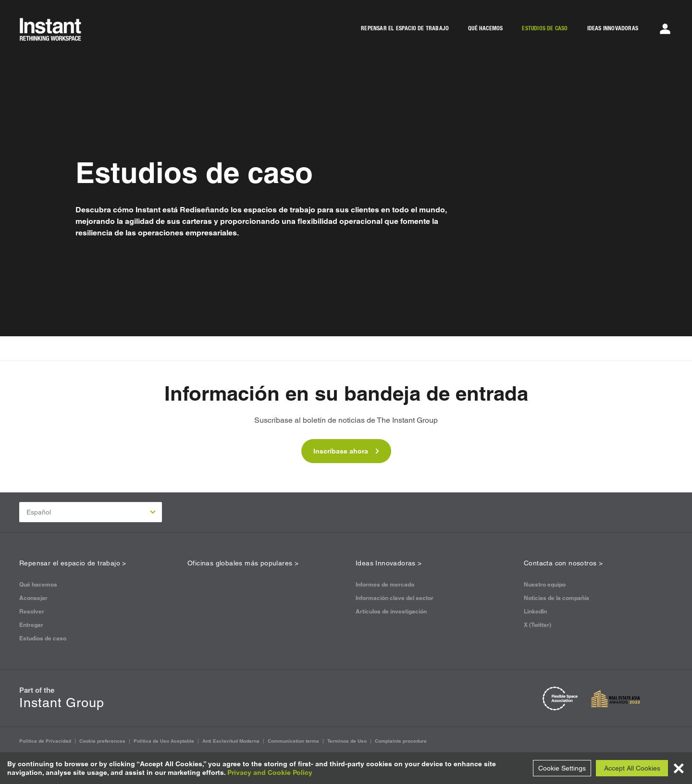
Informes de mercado (385, 584)
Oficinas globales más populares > (243, 563)
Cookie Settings (562, 768)
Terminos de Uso (347, 741)
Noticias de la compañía (556, 598)
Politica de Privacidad (45, 741)
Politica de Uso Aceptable (164, 741)
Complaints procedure (401, 741)
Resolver (32, 611)
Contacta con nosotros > (563, 563)
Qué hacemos (38, 584)
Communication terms (293, 741)
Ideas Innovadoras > (389, 563)
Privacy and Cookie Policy (270, 772)
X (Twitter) (538, 625)
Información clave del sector (395, 598)
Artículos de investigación (391, 611)
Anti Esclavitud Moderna (231, 741)
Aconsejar (33, 598)
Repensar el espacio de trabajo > (73, 563)
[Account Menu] (665, 29)
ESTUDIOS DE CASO (545, 28)
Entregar (31, 625)
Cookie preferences (102, 741)
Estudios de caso (43, 638)
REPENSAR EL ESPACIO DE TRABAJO (405, 28)
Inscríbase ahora (346, 451)
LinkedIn (535, 611)
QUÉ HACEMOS (485, 28)
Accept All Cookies (632, 768)
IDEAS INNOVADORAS (613, 28)
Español (91, 512)
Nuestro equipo (545, 584)
